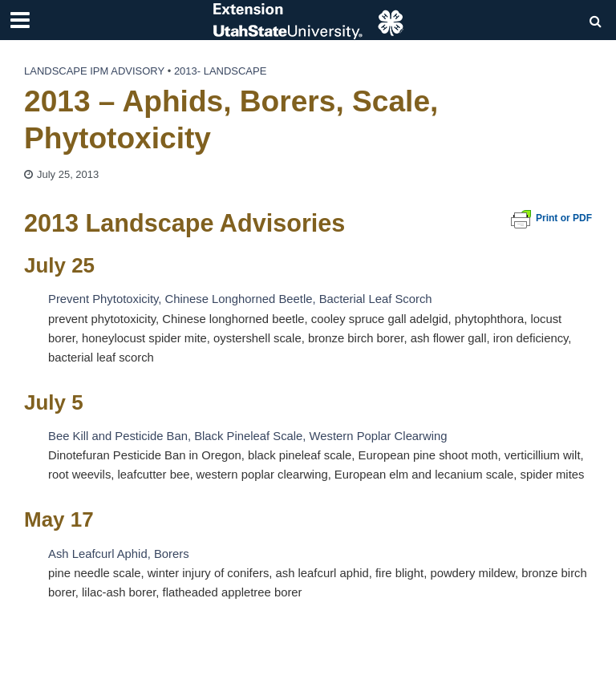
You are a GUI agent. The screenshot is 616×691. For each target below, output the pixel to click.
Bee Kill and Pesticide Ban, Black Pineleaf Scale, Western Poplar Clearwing (248, 436)
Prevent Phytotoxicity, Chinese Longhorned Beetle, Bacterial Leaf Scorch (240, 299)
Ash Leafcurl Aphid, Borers (119, 554)
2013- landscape (220, 71)
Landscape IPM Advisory (94, 71)
